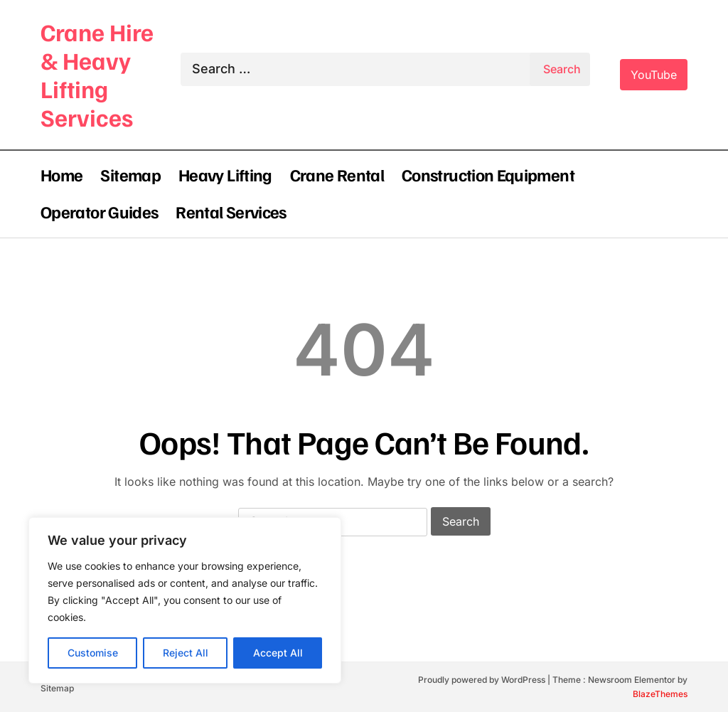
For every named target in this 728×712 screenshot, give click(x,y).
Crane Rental (337, 174)
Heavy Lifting (225, 174)
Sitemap (130, 174)
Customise (93, 653)
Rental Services (231, 211)
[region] (185, 600)
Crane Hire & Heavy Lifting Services (97, 74)
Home (61, 174)
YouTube (654, 75)
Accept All (278, 653)
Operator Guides (99, 211)
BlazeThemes (660, 694)
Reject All (186, 653)
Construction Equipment (488, 174)
